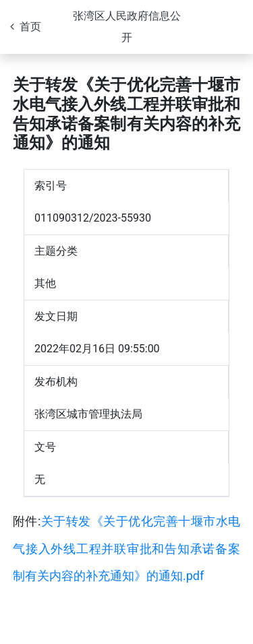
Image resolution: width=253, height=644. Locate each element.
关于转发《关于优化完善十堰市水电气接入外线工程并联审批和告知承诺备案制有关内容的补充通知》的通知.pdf (126, 548)
